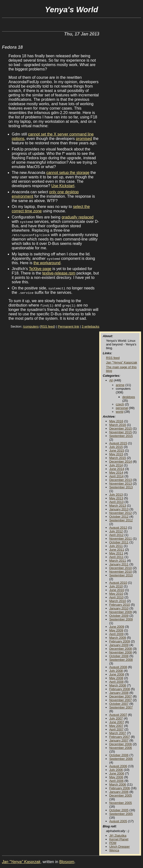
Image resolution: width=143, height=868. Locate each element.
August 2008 (118, 667)
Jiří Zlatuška (118, 836)
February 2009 (120, 641)
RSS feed (47, 326)
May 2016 (116, 421)
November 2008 (121, 652)
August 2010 (118, 583)
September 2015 (121, 436)
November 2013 (121, 484)
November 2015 (121, 432)
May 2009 (116, 630)
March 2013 (118, 506)
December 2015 (121, 428)
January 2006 (119, 792)
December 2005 (121, 795)
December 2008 (121, 649)
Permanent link (69, 326)
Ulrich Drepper (120, 847)
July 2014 (116, 465)
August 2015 (118, 443)
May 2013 (116, 498)
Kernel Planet (119, 839)
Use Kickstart (63, 186)
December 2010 (121, 568)
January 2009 (119, 645)
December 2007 (121, 696)
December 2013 (121, 480)
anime (120, 385)
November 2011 (121, 539)
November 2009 (121, 612)
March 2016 (118, 425)
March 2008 (118, 685)
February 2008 (120, 689)
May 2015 (116, 454)
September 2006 (121, 759)
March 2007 (118, 733)
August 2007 (118, 715)
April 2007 (116, 729)
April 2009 (116, 634)
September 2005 (121, 814)
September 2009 (121, 619)
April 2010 (116, 597)
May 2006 (116, 777)
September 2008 (121, 660)
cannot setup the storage (68, 173)
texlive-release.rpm (59, 273)
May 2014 (116, 473)
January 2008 (119, 693)
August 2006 (118, 766)
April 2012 (116, 535)
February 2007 (120, 737)
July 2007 (116, 718)
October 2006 (119, 755)
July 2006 (116, 770)
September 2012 (121, 520)
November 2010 (121, 572)
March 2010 (118, 601)
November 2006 (121, 748)
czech (120, 404)
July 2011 (116, 546)
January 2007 (119, 740)
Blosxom (67, 862)
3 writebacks (90, 326)
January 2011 (119, 564)
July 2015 (116, 447)
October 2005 (119, 810)
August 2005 (118, 821)
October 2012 (119, 517)
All (111, 380)
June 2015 (117, 451)
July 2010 (116, 586)
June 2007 (117, 722)
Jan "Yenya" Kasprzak (122, 362)
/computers (31, 326)
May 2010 (116, 594)
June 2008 (117, 674)
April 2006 (116, 781)
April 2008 (116, 682)
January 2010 (119, 608)
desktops (129, 397)
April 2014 (116, 476)
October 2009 (119, 616)
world (120, 412)
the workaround (47, 263)
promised (84, 139)
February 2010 (120, 605)
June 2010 (117, 590)
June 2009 (117, 627)
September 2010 (121, 575)
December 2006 (121, 744)
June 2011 (117, 550)
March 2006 (118, 784)
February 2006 (120, 788)
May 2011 (116, 553)
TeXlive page (40, 269)
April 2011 (116, 557)
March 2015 (118, 458)
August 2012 (118, 528)
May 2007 (116, 726)
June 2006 (117, 773)
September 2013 (121, 487)
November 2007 (121, 700)
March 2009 (118, 638)
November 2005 (121, 803)
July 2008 (116, 671)
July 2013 (116, 495)
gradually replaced (78, 217)
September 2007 (121, 707)
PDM (113, 843)
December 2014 (121, 462)
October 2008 (119, 656)
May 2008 (116, 678)
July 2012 (116, 531)
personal (122, 408)
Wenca (114, 850)
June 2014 (117, 469)
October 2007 (119, 704)
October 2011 (119, 542)
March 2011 (118, 561)
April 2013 (116, 502)
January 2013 (119, 509)
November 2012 (121, 513)
